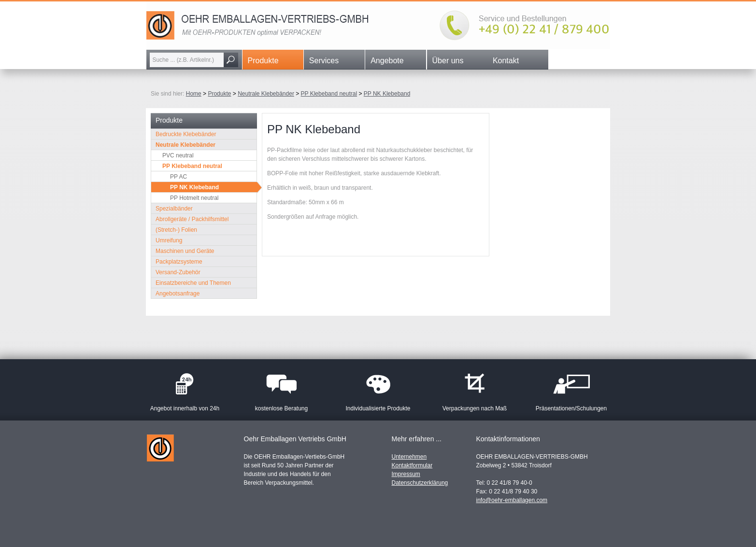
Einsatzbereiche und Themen (193, 283)
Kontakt (506, 61)
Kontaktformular (412, 465)
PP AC (178, 177)
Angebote (387, 61)
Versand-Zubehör (178, 272)
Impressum (406, 474)
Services (324, 61)
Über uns (448, 61)
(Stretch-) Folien (176, 230)
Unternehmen (409, 457)
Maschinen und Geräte (185, 251)
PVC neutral (178, 155)
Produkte (263, 61)
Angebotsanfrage (178, 294)
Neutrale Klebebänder (266, 94)
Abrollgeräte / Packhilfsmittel (192, 219)
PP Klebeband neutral (329, 94)
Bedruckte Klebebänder (186, 134)
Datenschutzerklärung (420, 483)
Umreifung (169, 240)
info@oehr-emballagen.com (512, 500)
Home (194, 94)
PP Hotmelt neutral (194, 198)
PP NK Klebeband (387, 94)
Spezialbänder (174, 209)
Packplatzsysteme (179, 262)
